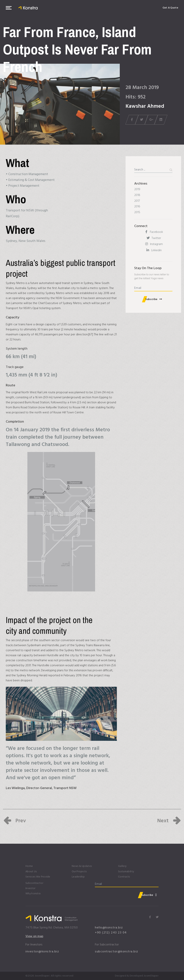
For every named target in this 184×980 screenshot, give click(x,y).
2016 (137, 206)
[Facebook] (153, 232)
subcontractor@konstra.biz (117, 951)
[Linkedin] (153, 250)
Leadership (78, 877)
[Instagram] (153, 244)
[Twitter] (153, 238)
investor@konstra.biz (42, 951)
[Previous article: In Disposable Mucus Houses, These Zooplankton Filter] (14, 821)
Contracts (124, 877)
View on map (35, 936)
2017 (137, 201)
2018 (137, 195)
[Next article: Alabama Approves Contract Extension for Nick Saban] (169, 821)
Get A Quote (170, 8)
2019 (137, 189)
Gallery (122, 866)
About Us (31, 871)
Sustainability (126, 871)
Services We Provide (38, 877)
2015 (137, 212)
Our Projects (79, 871)
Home (29, 866)
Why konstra (33, 894)
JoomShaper (42, 976)
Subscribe (151, 299)
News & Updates (82, 866)
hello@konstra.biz (109, 928)
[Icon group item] (150, 917)
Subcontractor (34, 883)
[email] (153, 288)
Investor (30, 888)
